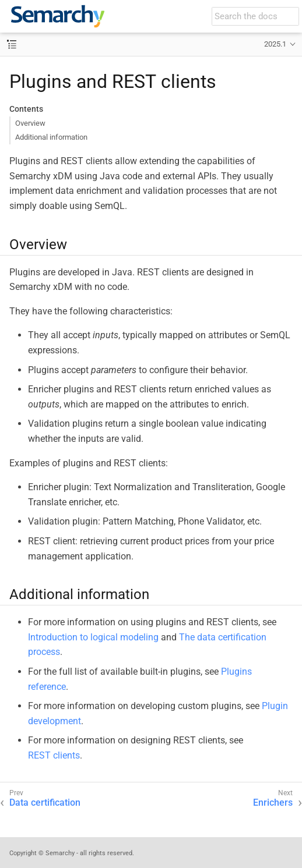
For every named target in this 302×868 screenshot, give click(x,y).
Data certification (45, 803)
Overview (30, 123)
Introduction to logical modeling (93, 637)
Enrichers (273, 803)
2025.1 (275, 44)
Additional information (51, 137)
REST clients (54, 755)
